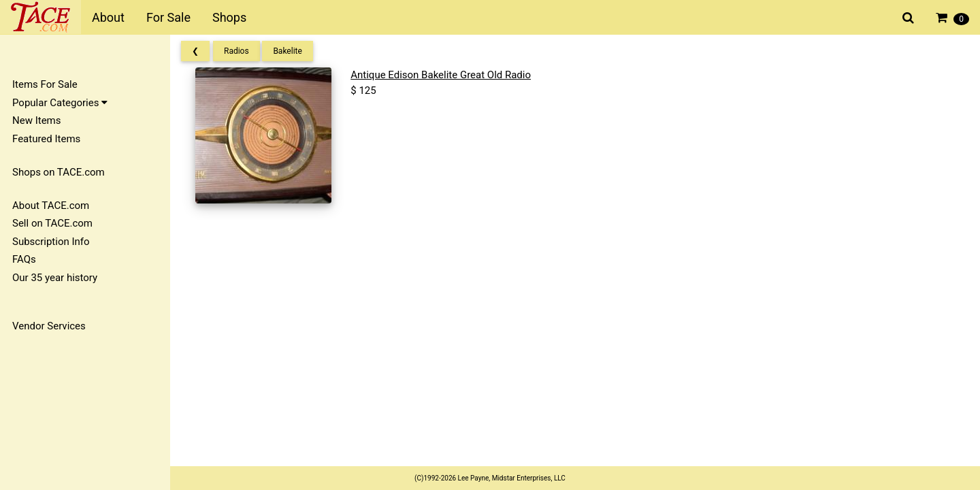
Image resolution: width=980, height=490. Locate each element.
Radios (236, 51)
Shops (229, 17)
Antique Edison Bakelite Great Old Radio (441, 75)
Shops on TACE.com (59, 172)
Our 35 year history (55, 278)
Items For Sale (45, 84)
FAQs (24, 259)
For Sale (168, 17)
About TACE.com (51, 206)
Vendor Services (49, 326)
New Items (36, 120)
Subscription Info (51, 242)
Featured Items (46, 139)
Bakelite (287, 51)
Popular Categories (60, 103)
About (108, 17)
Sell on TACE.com (52, 223)
